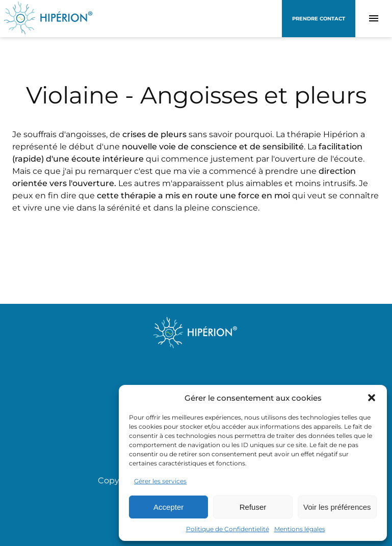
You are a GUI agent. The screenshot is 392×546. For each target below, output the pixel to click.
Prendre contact (319, 19)
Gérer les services (160, 481)
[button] (372, 398)
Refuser (253, 507)
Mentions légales (300, 529)
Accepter (168, 507)
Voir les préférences (337, 507)
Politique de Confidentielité (228, 529)
